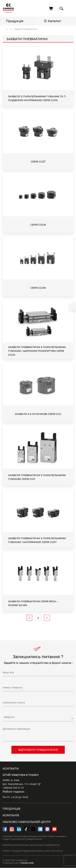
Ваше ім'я (8, 672)
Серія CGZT (38, 162)
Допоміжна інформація (16, 729)
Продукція (15, 21)
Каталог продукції (10, 29)
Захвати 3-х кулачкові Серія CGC (38, 414)
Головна (4, 29)
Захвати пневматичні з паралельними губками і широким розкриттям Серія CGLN (37, 351)
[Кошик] (51, 9)
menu (70, 9)
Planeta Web (27, 863)
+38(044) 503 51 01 (13, 788)
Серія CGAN (38, 288)
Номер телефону (12, 687)
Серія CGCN (38, 225)
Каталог (54, 21)
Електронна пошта (14, 702)
